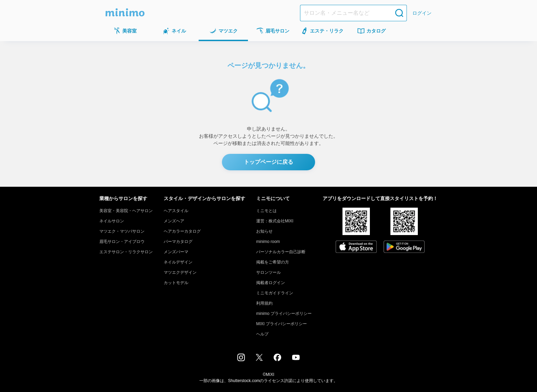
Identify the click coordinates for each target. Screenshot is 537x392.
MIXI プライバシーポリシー (282, 324)
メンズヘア (174, 221)
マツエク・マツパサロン (122, 231)
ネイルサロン (112, 221)
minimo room (268, 242)
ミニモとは (266, 211)
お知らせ (264, 231)
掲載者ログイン (271, 283)
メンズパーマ (176, 252)
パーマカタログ (178, 242)
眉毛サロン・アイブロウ (122, 242)
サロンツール (268, 272)
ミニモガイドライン (275, 293)
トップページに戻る (268, 162)
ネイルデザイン (178, 262)
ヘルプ (262, 334)
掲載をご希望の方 (273, 262)
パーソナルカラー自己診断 (281, 252)
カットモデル (176, 283)
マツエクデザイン (180, 272)
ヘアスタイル (176, 211)
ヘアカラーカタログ (182, 231)
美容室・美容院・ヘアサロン (126, 211)
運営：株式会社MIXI (275, 221)
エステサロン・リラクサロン (126, 252)
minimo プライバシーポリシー (284, 314)
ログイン (422, 13)
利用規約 (264, 303)
